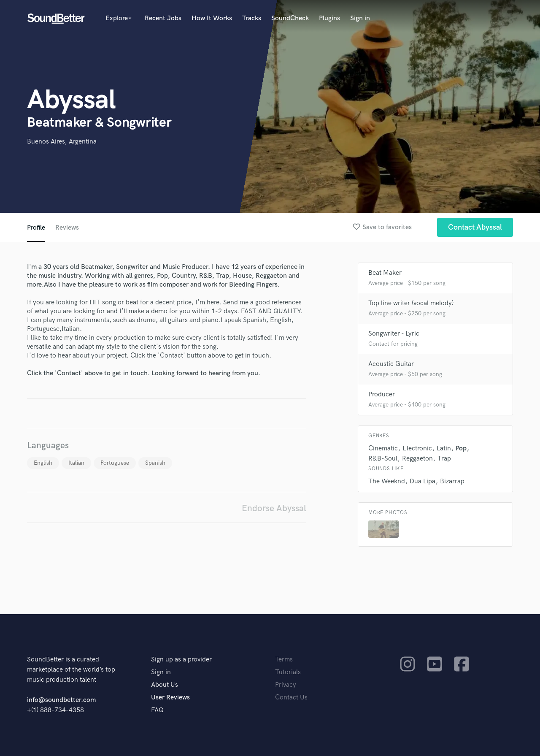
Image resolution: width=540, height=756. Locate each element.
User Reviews (170, 698)
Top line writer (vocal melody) (411, 303)
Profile (36, 228)
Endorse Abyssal (274, 508)
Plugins (329, 18)
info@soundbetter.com (61, 700)
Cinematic (383, 448)
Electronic (417, 448)
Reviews (67, 228)
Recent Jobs (163, 18)
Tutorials (288, 672)
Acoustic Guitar (391, 364)
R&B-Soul (383, 459)
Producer (382, 394)
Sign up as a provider (181, 660)
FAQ (157, 710)
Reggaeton (417, 459)
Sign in (360, 18)
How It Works (212, 18)
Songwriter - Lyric (394, 334)
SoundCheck (290, 18)
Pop (461, 448)
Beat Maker (385, 273)
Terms (284, 660)
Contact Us (291, 698)
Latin (444, 448)
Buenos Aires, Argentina (62, 142)
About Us (165, 685)
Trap (444, 459)
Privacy (286, 685)
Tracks (252, 18)
